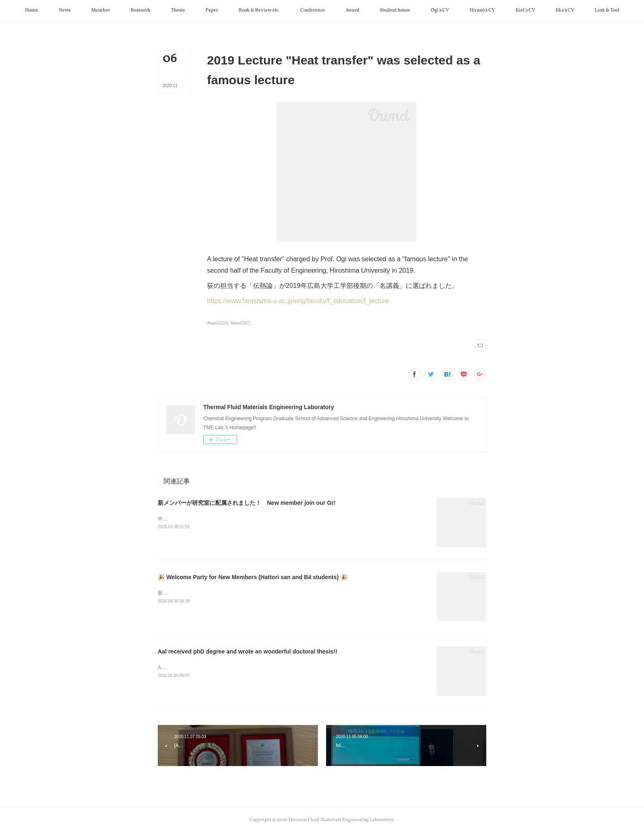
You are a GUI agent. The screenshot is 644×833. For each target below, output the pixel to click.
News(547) (240, 323)
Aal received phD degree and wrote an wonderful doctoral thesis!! (247, 651)
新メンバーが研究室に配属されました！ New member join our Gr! (247, 503)
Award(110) (218, 323)
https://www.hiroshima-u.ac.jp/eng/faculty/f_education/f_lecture (298, 301)
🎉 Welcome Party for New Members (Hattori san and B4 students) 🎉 (253, 577)
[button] (32, 11)
